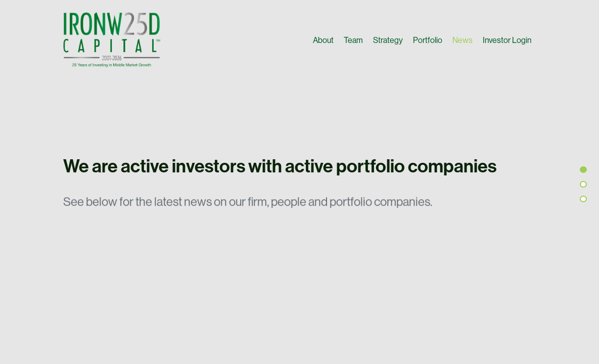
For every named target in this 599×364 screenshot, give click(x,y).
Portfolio (428, 40)
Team (353, 40)
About (323, 40)
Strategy (388, 40)
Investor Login (507, 40)
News (463, 40)
